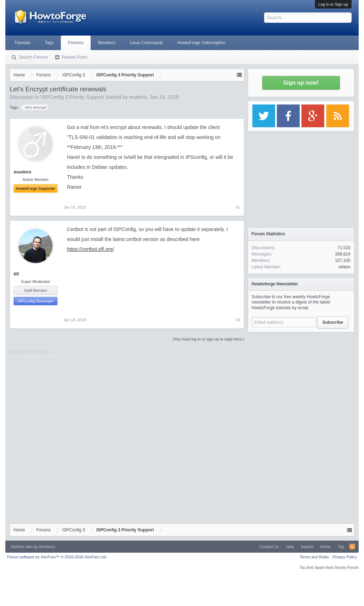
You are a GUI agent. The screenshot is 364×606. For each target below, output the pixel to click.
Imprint (307, 547)
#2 (238, 320)
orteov (344, 267)
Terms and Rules (314, 557)
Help (290, 547)
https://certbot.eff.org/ (90, 249)
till (16, 274)
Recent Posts (74, 57)
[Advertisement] (301, 380)
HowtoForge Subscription (201, 43)
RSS (352, 547)
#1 (238, 207)
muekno (138, 97)
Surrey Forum (347, 567)
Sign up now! (301, 83)
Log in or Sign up (333, 4)
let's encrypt (35, 107)
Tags (49, 43)
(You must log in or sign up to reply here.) (208, 339)
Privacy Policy (344, 557)
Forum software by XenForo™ (57, 557)
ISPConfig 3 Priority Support (72, 97)
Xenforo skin (22, 547)
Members (107, 43)
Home (325, 547)
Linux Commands (146, 43)
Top (341, 547)
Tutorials (22, 43)
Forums (76, 43)
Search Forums (33, 57)
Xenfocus (47, 547)
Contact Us (269, 547)
